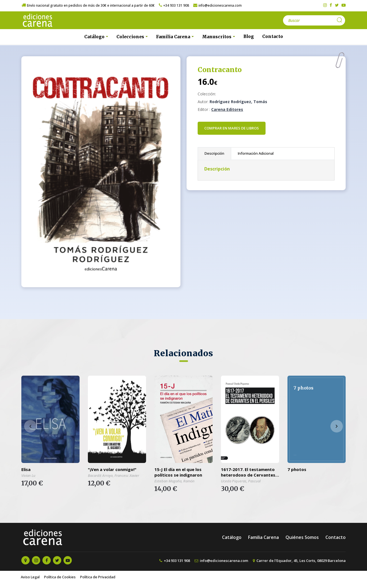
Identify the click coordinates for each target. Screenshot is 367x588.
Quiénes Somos (302, 537)
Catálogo (232, 537)
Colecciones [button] (131, 37)
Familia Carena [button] (174, 37)
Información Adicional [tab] (256, 153)
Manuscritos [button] (217, 37)
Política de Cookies (60, 577)
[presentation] (30, 426)
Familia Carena (263, 537)
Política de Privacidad (98, 577)
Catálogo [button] (95, 37)
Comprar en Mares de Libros (232, 128)
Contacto (273, 36)
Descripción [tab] (214, 153)
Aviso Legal (30, 577)
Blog (249, 36)
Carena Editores (227, 109)
